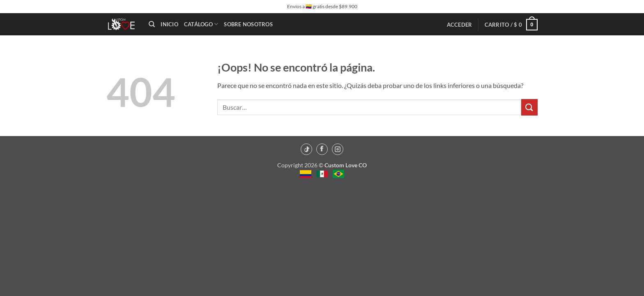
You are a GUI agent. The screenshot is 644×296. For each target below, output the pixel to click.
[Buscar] (152, 24)
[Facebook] (322, 149)
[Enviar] (529, 107)
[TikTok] (306, 149)
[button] (460, 25)
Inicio (169, 24)
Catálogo (201, 24)
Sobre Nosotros (248, 24)
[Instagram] (338, 149)
